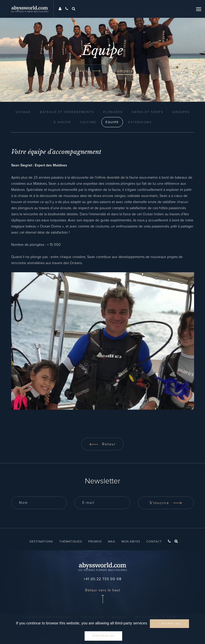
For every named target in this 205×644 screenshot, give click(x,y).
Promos (95, 542)
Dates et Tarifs (148, 112)
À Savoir (62, 122)
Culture (88, 122)
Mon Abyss (131, 542)
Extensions (140, 122)
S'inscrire (166, 503)
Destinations (41, 542)
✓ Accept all (169, 624)
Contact (154, 542)
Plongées (113, 112)
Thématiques (71, 542)
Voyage (23, 112)
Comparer (124, 71)
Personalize (103, 636)
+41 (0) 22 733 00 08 (103, 579)
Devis (89, 71)
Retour (103, 444)
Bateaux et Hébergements (67, 112)
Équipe (112, 122)
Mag (112, 542)
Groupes (181, 112)
